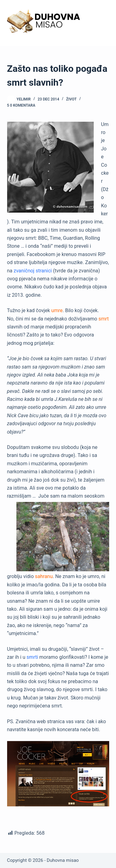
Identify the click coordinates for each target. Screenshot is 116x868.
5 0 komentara (21, 105)
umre (57, 310)
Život (71, 99)
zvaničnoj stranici (33, 271)
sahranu (44, 576)
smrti (32, 657)
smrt (103, 319)
